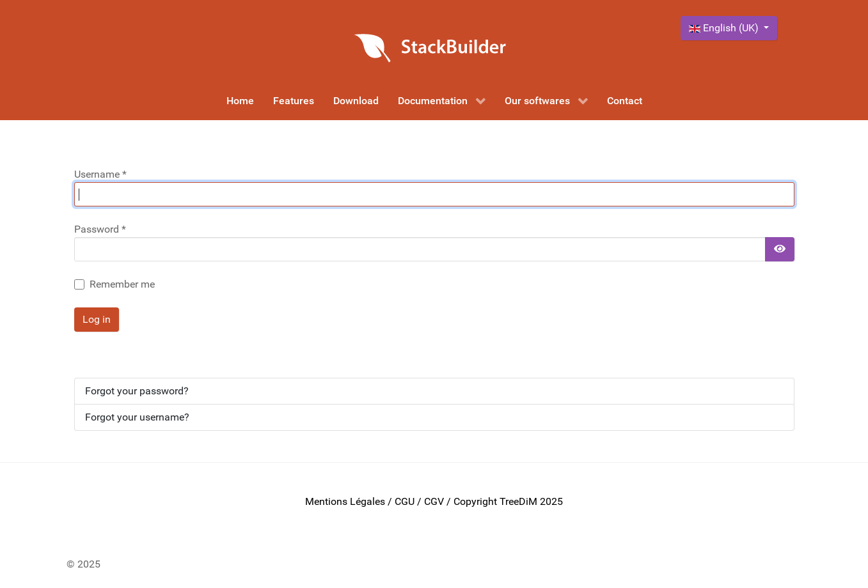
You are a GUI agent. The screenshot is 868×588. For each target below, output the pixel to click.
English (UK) (725, 28)
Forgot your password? (137, 391)
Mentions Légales (345, 501)
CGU (405, 501)
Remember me (122, 284)
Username (100, 174)
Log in (97, 319)
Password (100, 229)
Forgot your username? (137, 417)
